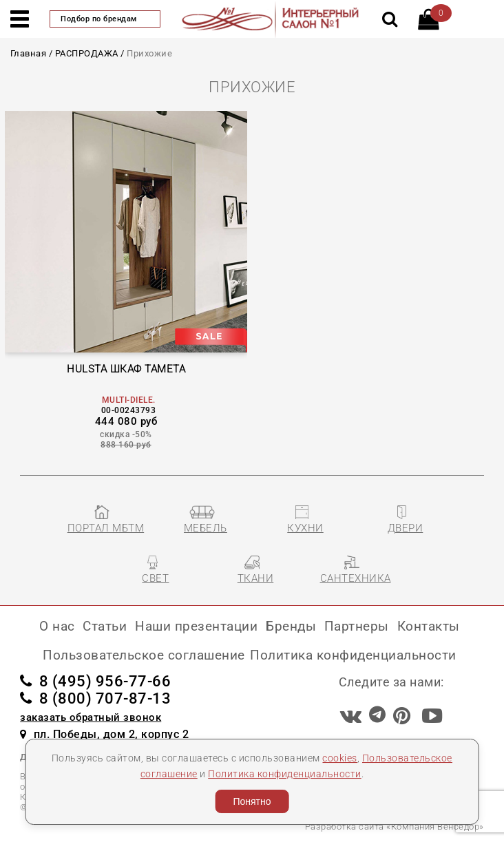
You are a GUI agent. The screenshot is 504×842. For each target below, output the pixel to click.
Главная (29, 53)
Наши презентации (196, 626)
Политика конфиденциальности (285, 774)
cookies (340, 758)
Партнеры (357, 626)
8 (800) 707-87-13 (95, 698)
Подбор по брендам (105, 19)
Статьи (105, 626)
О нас (57, 626)
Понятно (252, 801)
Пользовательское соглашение (144, 655)
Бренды (291, 626)
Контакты (429, 626)
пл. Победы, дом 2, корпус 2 (104, 734)
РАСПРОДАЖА (87, 53)
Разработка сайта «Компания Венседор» (395, 827)
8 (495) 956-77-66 (95, 681)
